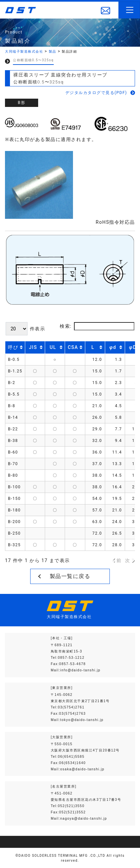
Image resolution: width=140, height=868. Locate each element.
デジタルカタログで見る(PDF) (96, 93)
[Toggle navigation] (129, 10)
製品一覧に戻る (70, 576)
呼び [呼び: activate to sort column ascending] (13, 347)
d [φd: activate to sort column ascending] (113, 347)
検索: (97, 326)
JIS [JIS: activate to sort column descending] (33, 347)
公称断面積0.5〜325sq (33, 60)
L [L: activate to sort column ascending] (93, 347)
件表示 (25, 329)
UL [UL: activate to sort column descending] (53, 347)
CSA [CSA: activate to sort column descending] (73, 347)
